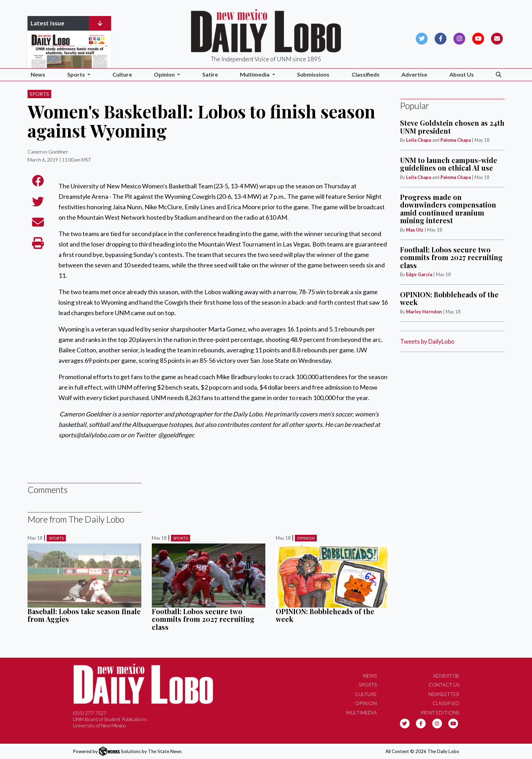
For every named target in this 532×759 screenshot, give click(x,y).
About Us (462, 74)
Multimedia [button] (255, 74)
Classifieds (366, 74)
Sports (39, 94)
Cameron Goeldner (48, 152)
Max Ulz (415, 230)
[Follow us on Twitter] (422, 38)
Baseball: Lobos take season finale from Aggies (84, 615)
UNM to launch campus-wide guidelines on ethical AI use (449, 164)
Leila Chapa (418, 140)
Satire (210, 74)
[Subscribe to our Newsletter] (497, 38)
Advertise (414, 74)
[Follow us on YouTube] (478, 38)
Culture (122, 74)
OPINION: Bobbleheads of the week (325, 615)
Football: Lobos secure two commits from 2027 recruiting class (203, 619)
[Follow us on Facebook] (441, 38)
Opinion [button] (165, 74)
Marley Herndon (424, 312)
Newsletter (444, 694)
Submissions (313, 74)
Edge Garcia (419, 274)
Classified (446, 703)
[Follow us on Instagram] (459, 38)
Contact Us (444, 685)
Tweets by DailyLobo (427, 341)
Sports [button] (77, 74)
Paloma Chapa (456, 140)
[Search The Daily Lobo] (499, 75)
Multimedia (362, 713)
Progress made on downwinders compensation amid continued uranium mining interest (448, 209)
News (38, 74)
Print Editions (440, 713)
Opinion (306, 538)
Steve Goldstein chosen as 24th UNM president (452, 127)
